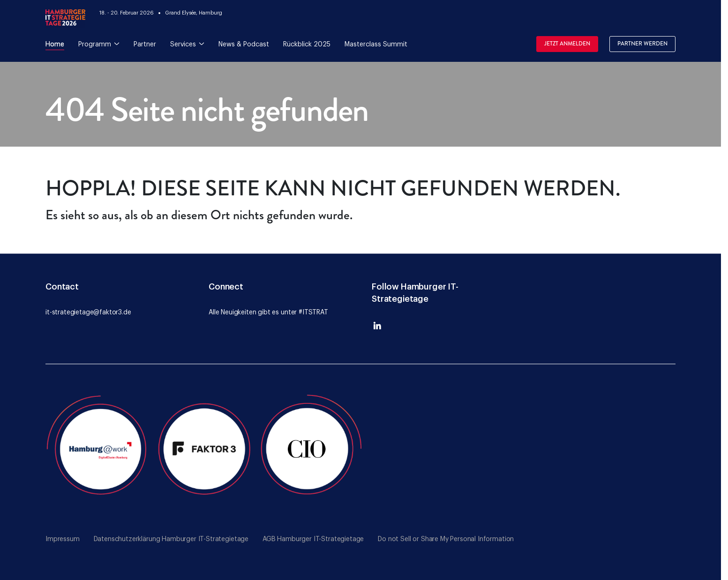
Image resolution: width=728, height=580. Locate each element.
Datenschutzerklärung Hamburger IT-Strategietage (171, 539)
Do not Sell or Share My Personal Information (446, 539)
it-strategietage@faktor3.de (88, 312)
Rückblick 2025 (307, 45)
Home (55, 45)
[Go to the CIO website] (311, 447)
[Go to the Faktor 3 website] (205, 447)
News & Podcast (244, 45)
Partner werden (642, 44)
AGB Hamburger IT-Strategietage (313, 539)
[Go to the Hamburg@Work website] (99, 447)
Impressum (63, 539)
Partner (145, 45)
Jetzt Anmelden (567, 44)
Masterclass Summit (376, 45)
